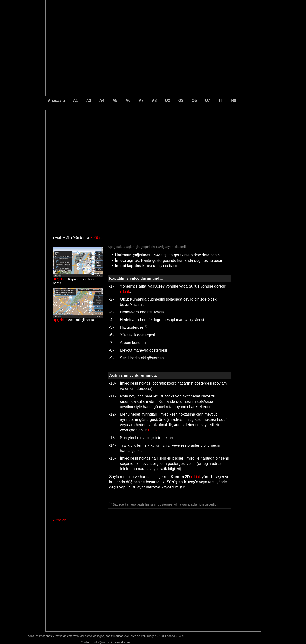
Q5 (194, 100)
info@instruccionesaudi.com (112, 642)
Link (126, 292)
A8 (154, 100)
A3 (89, 100)
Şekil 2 (62, 320)
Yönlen (99, 238)
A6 (128, 100)
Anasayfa (56, 100)
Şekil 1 (62, 279)
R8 (234, 100)
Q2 (167, 100)
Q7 (207, 100)
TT (221, 100)
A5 (115, 100)
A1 (76, 100)
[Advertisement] (120, 130)
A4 (102, 100)
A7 (141, 100)
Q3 (181, 100)
